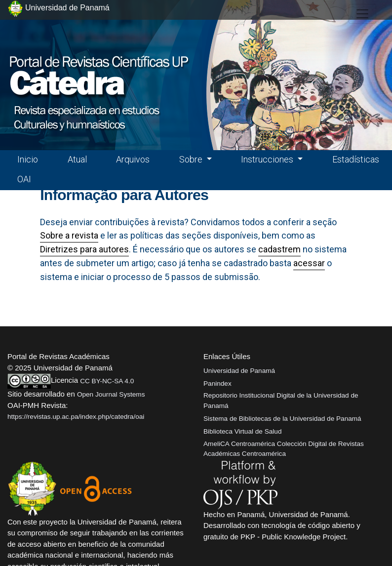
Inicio (28, 159)
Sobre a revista (69, 235)
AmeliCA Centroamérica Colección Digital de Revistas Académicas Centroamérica (284, 449)
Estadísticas (356, 159)
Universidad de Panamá (239, 371)
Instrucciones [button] (268, 159)
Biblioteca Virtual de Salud (242, 431)
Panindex (217, 384)
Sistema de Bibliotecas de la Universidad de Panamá (282, 419)
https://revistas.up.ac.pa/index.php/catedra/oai (76, 417)
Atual (77, 159)
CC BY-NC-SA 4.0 (107, 381)
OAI (24, 179)
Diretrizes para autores (84, 249)
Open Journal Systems (111, 394)
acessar (309, 263)
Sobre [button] (192, 159)
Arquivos (133, 159)
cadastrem (279, 249)
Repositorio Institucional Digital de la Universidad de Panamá (281, 400)
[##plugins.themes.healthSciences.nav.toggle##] (362, 14)
